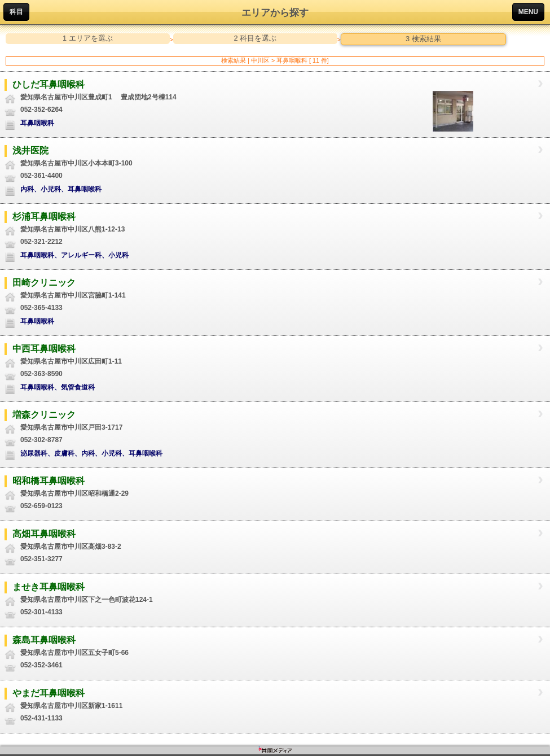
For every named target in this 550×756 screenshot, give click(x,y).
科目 (16, 12)
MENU (528, 12)
